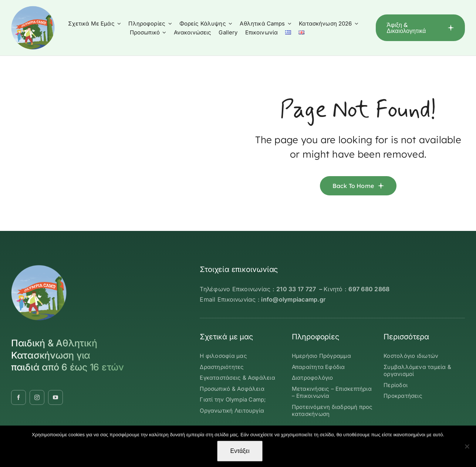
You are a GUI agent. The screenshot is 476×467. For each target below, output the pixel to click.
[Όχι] (467, 446)
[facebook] (18, 397)
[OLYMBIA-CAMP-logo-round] (33, 9)
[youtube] (55, 397)
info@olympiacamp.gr (293, 299)
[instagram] (37, 397)
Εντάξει (240, 451)
